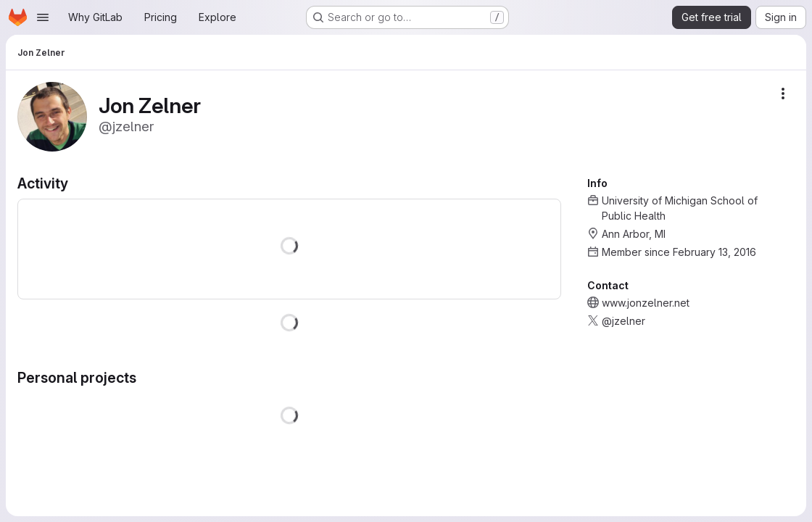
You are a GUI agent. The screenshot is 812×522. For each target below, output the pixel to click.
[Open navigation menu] (43, 17)
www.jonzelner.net (646, 303)
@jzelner (623, 321)
